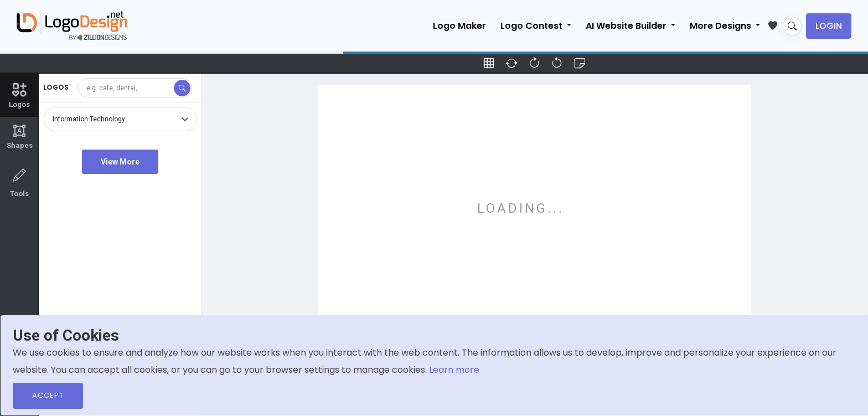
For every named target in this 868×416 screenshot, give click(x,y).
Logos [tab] (19, 95)
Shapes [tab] (19, 137)
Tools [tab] (19, 182)
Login (829, 26)
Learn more (454, 370)
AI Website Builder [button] (627, 26)
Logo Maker (459, 26)
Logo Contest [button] (533, 26)
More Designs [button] (722, 26)
